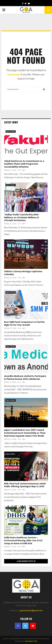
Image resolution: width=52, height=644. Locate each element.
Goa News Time (31, 641)
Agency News (11, 131)
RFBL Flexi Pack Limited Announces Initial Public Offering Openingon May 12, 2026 (25, 485)
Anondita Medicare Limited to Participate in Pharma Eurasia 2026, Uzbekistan (25, 378)
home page (14, 74)
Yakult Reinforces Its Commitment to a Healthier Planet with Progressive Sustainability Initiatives (24, 164)
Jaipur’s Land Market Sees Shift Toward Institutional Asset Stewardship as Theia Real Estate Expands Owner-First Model (25, 433)
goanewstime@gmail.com (31, 611)
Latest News (11, 122)
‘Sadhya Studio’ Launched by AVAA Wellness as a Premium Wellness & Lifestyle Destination (21, 218)
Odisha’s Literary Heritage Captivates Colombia (23, 273)
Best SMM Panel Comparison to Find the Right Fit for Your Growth (24, 324)
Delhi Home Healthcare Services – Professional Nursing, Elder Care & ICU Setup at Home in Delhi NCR (23, 541)
